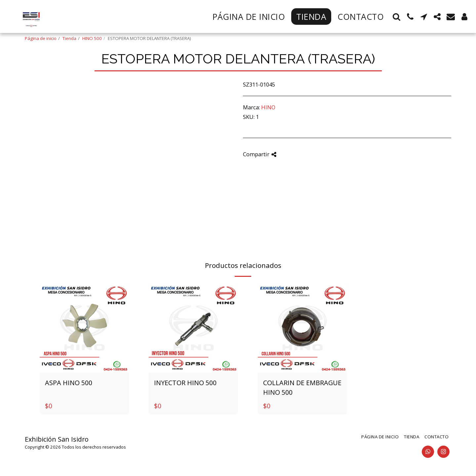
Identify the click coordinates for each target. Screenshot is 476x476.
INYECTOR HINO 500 (185, 383)
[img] (84, 328)
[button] (397, 17)
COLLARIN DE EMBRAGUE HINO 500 (302, 388)
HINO (268, 107)
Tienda (69, 38)
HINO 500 (92, 38)
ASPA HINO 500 (69, 383)
